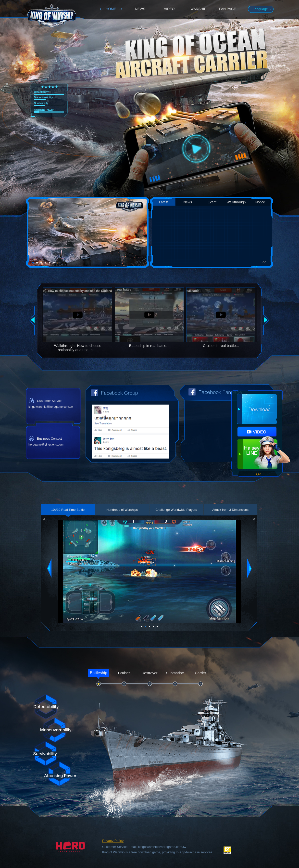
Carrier (200, 673)
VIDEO (169, 9)
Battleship (99, 673)
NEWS (140, 9)
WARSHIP (198, 9)
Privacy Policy (113, 841)
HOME (111, 9)
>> (264, 262)
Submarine (175, 673)
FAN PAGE (228, 9)
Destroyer (149, 673)
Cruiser (124, 673)
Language (260, 9)
